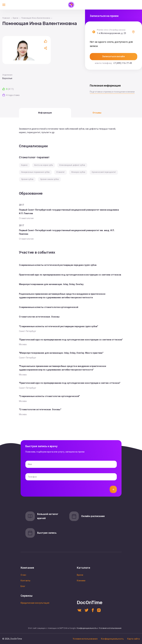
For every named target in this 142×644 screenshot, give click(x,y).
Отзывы (97, 113)
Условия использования (110, 628)
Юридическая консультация (35, 603)
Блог (23, 586)
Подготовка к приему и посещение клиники (112, 92)
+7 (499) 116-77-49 (123, 63)
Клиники (81, 581)
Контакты (26, 581)
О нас (23, 575)
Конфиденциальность (87, 628)
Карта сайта (133, 639)
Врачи (16, 18)
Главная (6, 18)
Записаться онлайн (114, 57)
